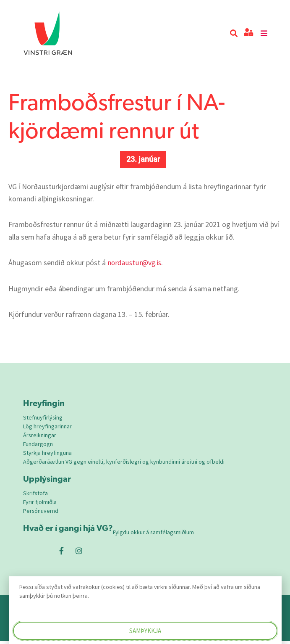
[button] (234, 33)
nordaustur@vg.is (135, 263)
